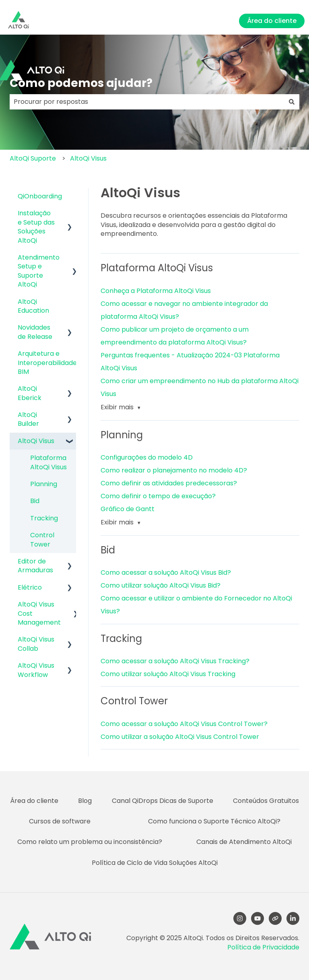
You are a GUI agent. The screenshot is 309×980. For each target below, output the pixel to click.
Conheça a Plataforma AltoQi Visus (156, 291)
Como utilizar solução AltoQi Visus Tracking (168, 674)
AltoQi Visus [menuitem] (36, 441)
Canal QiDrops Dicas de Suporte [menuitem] (163, 801)
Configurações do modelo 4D (147, 457)
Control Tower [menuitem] (42, 540)
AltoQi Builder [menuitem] (28, 419)
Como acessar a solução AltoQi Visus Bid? (166, 573)
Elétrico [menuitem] (30, 587)
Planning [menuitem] (44, 484)
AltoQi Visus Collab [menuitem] (36, 644)
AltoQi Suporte (33, 158)
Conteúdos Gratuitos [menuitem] (266, 801)
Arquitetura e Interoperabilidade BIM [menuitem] (47, 363)
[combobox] (147, 102)
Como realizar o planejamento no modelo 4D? (174, 470)
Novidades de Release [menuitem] (35, 332)
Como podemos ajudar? (81, 83)
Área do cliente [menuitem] (34, 801)
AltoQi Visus (88, 158)
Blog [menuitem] (85, 801)
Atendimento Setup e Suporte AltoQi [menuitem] (39, 271)
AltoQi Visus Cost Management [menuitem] (39, 613)
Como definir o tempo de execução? (158, 496)
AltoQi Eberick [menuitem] (30, 393)
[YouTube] (257, 918)
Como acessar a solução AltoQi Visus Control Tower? (184, 724)
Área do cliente (272, 21)
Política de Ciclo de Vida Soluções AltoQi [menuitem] (155, 863)
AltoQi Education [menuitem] (33, 306)
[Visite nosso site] (275, 918)
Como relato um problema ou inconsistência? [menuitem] (90, 842)
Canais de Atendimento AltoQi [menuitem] (244, 842)
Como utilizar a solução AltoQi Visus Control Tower (180, 737)
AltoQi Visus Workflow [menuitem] (36, 670)
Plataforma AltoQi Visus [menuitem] (48, 462)
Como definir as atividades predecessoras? (169, 483)
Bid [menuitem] (35, 501)
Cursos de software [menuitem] (60, 821)
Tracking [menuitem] (44, 518)
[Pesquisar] (292, 102)
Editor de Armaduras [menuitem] (35, 566)
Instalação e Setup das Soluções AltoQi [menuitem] (36, 227)
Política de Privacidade (263, 947)
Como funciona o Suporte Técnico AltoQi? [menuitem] (214, 821)
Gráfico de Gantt (128, 509)
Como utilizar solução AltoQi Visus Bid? (161, 585)
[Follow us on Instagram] (240, 918)
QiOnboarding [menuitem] (40, 196)
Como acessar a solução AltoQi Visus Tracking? (175, 661)
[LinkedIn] (293, 918)
